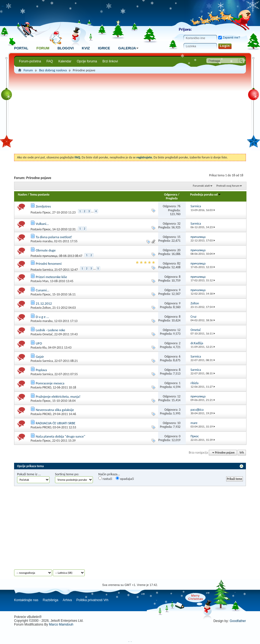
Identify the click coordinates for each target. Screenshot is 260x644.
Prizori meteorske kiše (51, 277)
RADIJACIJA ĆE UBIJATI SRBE (56, 423)
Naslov (22, 195)
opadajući (125, 479)
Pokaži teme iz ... (29, 474)
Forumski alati (201, 186)
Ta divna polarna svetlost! (54, 237)
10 (179, 423)
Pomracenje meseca (50, 383)
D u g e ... (42, 317)
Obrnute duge (46, 250)
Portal (21, 48)
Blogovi (66, 48)
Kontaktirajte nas (26, 600)
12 (179, 330)
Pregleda (172, 198)
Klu (44, 347)
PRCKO (47, 387)
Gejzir (40, 357)
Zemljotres (43, 206)
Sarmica (48, 270)
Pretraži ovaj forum (228, 186)
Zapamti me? (229, 37)
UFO (39, 343)
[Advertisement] (130, 114)
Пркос (46, 212)
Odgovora (171, 195)
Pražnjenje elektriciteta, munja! (58, 396)
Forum (43, 48)
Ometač (47, 334)
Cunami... (43, 290)
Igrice (104, 48)
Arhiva (67, 600)
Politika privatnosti (90, 600)
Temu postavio (40, 195)
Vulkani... (42, 224)
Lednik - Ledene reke (51, 330)
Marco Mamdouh (61, 624)
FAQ (50, 61)
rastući (105, 479)
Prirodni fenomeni (49, 264)
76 (179, 206)
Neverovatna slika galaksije (55, 410)
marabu (47, 241)
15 (179, 237)
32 (179, 224)
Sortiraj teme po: (67, 474)
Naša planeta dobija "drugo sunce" (60, 436)
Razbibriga (51, 600)
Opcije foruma (87, 61)
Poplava (41, 370)
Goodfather (238, 621)
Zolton (46, 308)
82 (179, 263)
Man (45, 281)
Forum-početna (30, 61)
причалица (50, 256)
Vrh (242, 453)
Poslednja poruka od (206, 195)
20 (179, 250)
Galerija (129, 48)
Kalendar (65, 61)
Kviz (86, 48)
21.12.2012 (44, 303)
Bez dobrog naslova (53, 70)
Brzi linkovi (110, 61)
